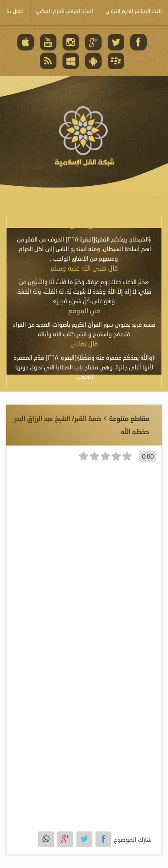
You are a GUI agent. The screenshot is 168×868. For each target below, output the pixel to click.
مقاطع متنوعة (129, 418)
